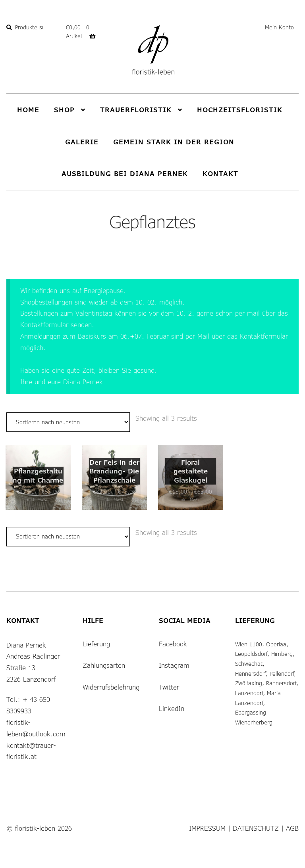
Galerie (82, 142)
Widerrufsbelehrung (111, 677)
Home (28, 110)
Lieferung (96, 634)
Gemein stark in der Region (174, 142)
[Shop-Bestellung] (68, 422)
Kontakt (220, 173)
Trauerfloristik (136, 110)
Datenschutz (256, 819)
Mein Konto (279, 27)
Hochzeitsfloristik (240, 110)
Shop (64, 110)
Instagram (174, 656)
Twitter (169, 677)
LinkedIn (172, 699)
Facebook (173, 634)
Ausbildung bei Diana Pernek (125, 173)
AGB (292, 819)
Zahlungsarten (104, 656)
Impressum (207, 819)
